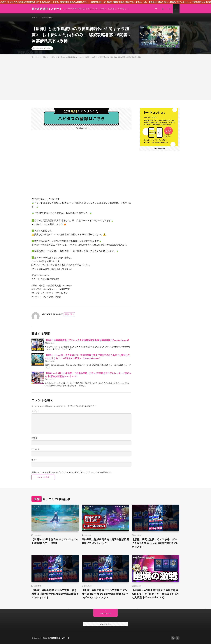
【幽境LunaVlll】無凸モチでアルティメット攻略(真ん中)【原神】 (55, 541)
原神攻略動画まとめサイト (59, 638)
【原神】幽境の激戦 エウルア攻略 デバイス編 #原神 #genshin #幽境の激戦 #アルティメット (155, 543)
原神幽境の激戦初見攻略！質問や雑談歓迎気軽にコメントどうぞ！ (105, 541)
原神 (48, 48)
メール (35, 449)
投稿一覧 (69, 314)
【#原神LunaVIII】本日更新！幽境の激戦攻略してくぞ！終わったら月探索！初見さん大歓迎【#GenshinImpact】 (156, 594)
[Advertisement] (105, 79)
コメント (35, 411)
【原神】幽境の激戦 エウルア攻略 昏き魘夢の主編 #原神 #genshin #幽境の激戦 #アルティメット (55, 594)
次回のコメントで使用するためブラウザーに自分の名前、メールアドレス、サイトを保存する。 (72, 472)
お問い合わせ (47, 17)
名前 (35, 438)
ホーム (34, 17)
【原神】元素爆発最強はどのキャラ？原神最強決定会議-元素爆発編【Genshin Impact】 (88, 340)
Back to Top (106, 613)
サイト (34, 460)
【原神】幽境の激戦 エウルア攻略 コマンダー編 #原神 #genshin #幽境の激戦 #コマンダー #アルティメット (105, 594)
